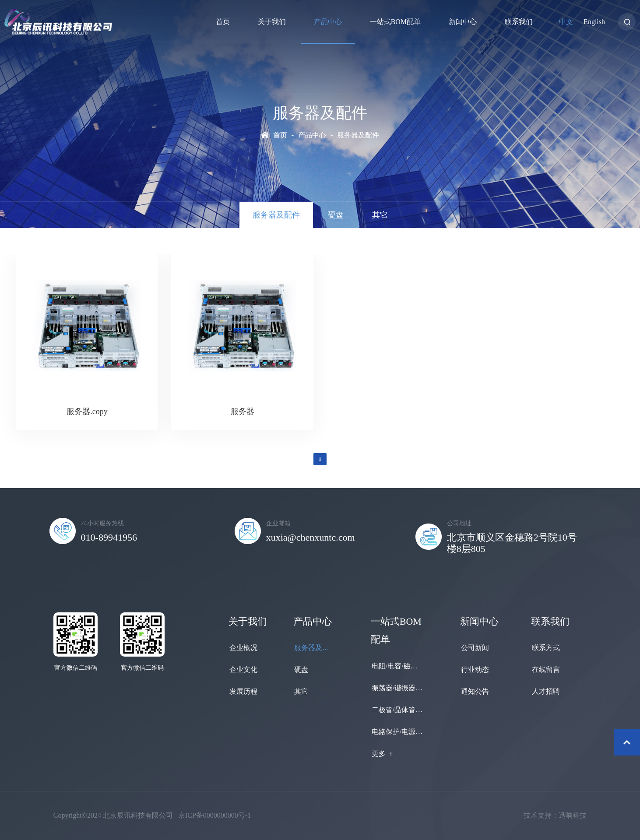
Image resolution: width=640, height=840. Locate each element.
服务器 (243, 411)
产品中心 (312, 135)
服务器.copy (87, 411)
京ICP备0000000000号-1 (215, 815)
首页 (280, 135)
